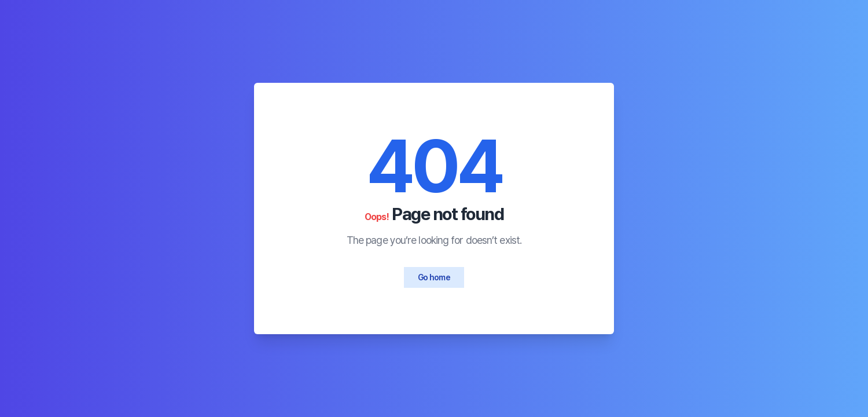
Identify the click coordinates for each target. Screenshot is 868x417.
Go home (434, 277)
